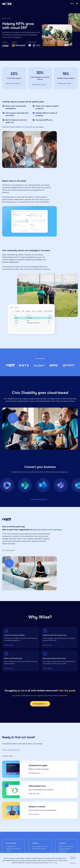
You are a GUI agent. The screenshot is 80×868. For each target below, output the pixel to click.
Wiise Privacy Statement (57, 695)
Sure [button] (73, 858)
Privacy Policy (53, 863)
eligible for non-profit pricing (27, 127)
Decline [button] (73, 863)
